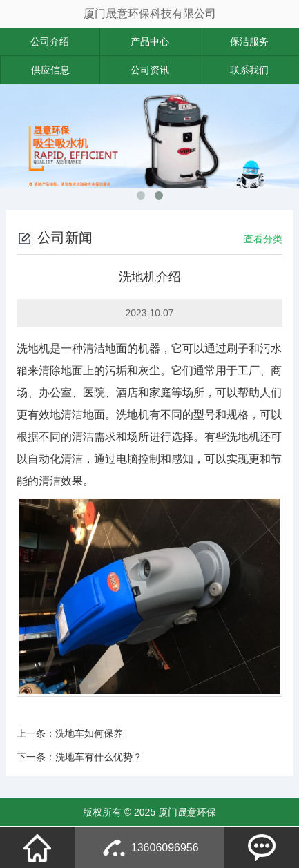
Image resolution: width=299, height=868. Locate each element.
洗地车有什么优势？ (99, 757)
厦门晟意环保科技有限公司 (150, 13)
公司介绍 (50, 41)
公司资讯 (150, 70)
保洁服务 (249, 41)
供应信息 (50, 70)
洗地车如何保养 (89, 733)
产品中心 (150, 41)
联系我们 (249, 70)
